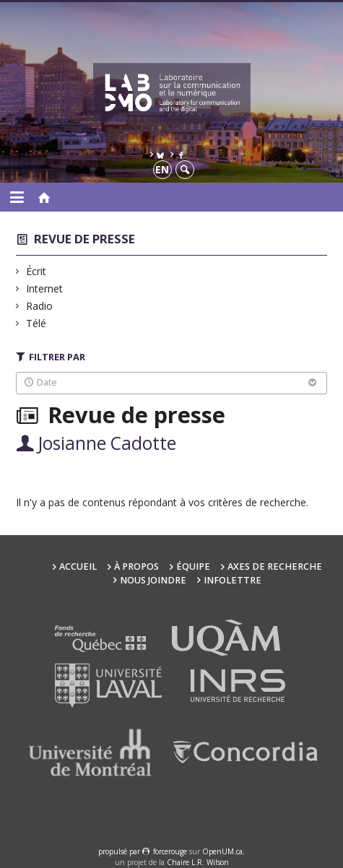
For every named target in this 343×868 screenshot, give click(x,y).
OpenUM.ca (222, 851)
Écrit (36, 271)
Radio (40, 306)
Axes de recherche (275, 567)
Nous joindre (153, 580)
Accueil (78, 567)
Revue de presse (84, 239)
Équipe (193, 567)
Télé (36, 323)
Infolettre (233, 580)
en (162, 169)
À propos (136, 567)
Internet (45, 288)
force (170, 851)
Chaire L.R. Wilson (198, 862)
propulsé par (120, 851)
